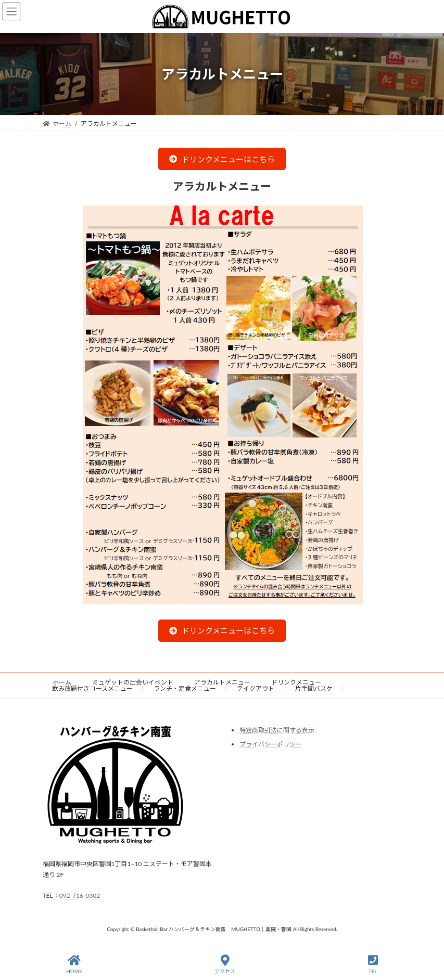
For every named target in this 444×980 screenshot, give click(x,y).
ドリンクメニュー (296, 682)
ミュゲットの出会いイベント (133, 682)
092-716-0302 (80, 895)
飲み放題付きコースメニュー (92, 688)
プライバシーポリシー (271, 744)
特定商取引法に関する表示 (277, 730)
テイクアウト (256, 688)
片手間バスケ (314, 688)
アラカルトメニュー (222, 682)
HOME (74, 964)
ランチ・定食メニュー (185, 688)
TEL (373, 964)
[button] (222, 159)
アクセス (225, 964)
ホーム (62, 682)
